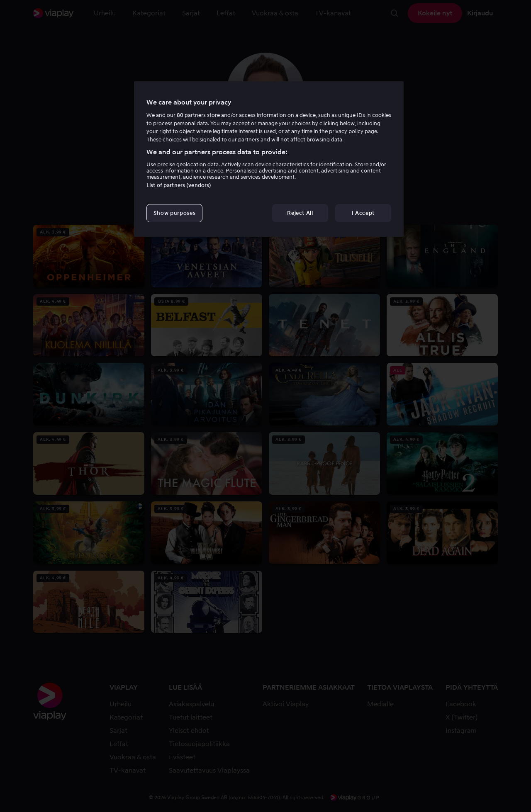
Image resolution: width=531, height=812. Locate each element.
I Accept (363, 213)
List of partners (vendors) (179, 185)
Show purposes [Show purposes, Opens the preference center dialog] (174, 213)
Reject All (300, 213)
